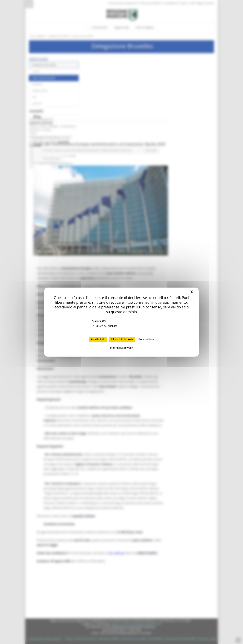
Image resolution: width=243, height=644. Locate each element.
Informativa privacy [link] (122, 348)
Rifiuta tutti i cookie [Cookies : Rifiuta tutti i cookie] (122, 339)
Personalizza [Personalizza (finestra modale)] (146, 339)
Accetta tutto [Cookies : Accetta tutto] (98, 339)
